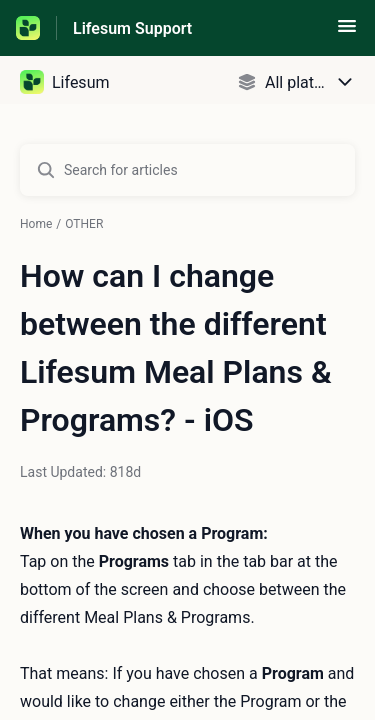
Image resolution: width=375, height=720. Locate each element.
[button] (347, 32)
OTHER (84, 224)
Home (36, 224)
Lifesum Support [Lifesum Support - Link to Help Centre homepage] (132, 28)
